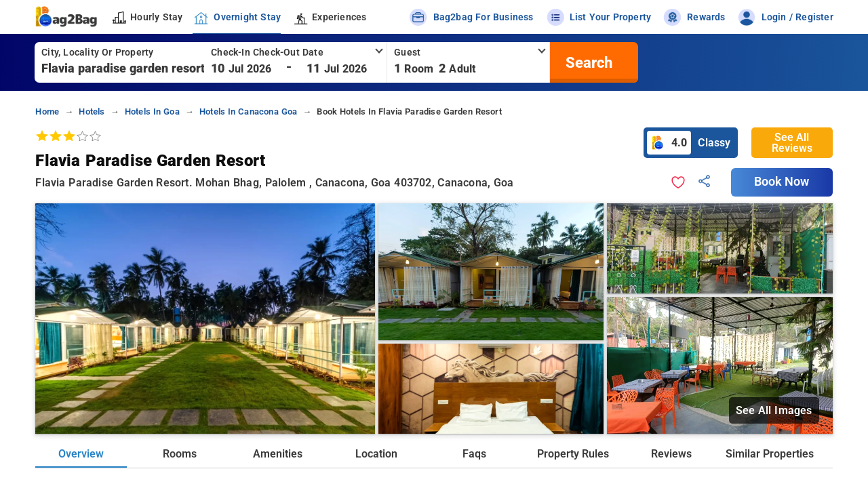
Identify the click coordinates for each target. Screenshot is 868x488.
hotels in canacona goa (248, 111)
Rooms (180, 454)
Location (376, 454)
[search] (587, 62)
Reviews (671, 454)
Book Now (782, 182)
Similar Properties (770, 454)
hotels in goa (152, 111)
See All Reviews (792, 143)
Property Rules (573, 454)
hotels (92, 111)
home (47, 111)
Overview (81, 454)
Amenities (278, 454)
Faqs (474, 454)
